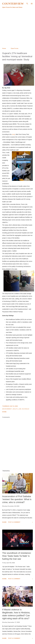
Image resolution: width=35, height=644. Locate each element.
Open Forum (14, 48)
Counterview (13, 4)
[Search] (27, 3)
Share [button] (4, 412)
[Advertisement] (17, 28)
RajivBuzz (26, 409)
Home (4, 48)
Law (20, 409)
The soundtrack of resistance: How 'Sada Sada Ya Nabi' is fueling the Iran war (17, 556)
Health (15, 409)
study (13, 134)
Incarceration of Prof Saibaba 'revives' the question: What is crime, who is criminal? (17, 499)
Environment (7, 409)
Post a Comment (14, 522)
